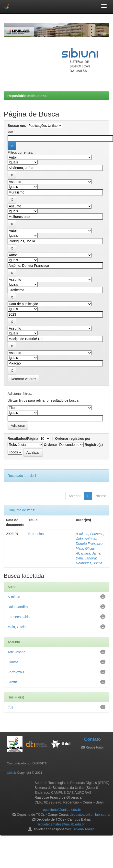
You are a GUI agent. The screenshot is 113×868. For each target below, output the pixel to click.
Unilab (11, 773)
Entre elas (36, 534)
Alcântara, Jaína (88, 553)
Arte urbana (17, 652)
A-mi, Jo (82, 534)
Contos (13, 662)
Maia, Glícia (85, 548)
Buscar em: (17, 126)
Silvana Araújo (84, 829)
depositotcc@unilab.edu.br (90, 814)
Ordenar (50, 445)
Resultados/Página (23, 439)
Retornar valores (23, 379)
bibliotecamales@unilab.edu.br (61, 824)
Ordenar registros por (73, 439)
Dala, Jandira (86, 558)
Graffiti (13, 682)
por (10, 132)
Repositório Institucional (27, 96)
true (11, 707)
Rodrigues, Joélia (89, 563)
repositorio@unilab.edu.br (62, 810)
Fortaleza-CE (18, 672)
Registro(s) (94, 445)
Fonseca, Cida (19, 617)
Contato (92, 739)
